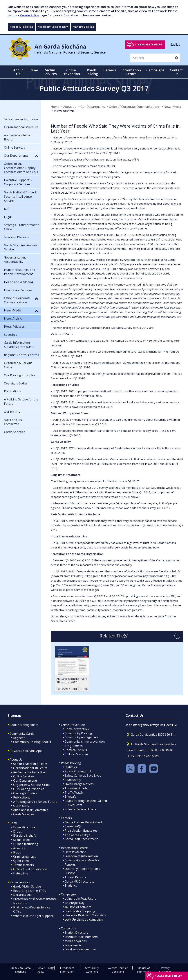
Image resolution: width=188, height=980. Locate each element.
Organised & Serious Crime (32, 785)
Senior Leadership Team (30, 764)
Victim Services (20, 882)
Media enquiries (76, 941)
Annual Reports (75, 877)
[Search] (152, 58)
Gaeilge (175, 44)
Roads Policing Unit (78, 771)
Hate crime (21, 873)
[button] (37, 156)
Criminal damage (25, 857)
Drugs (18, 831)
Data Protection (76, 852)
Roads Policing (71, 763)
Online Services (24, 776)
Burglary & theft (24, 835)
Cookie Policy (30, 15)
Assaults (19, 848)
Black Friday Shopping (80, 911)
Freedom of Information (81, 856)
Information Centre (74, 848)
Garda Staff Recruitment (81, 839)
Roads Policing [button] (92, 72)
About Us (70, 107)
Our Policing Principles (29, 789)
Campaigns (69, 894)
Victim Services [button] (50, 72)
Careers (66, 818)
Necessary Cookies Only (53, 27)
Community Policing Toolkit (32, 742)
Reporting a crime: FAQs (30, 891)
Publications (22, 797)
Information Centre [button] (131, 72)
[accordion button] (177, 636)
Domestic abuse (24, 827)
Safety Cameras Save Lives (83, 776)
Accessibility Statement (92, 970)
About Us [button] (18, 72)
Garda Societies (24, 814)
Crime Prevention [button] (71, 72)
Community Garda (22, 734)
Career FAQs (73, 826)
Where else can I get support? (34, 916)
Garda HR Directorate (79, 881)
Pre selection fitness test (82, 831)
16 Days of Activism (78, 907)
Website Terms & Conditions (118, 970)
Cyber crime (21, 861)
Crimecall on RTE (76, 750)
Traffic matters (23, 865)
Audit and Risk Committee (31, 810)
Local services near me (80, 949)
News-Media (172, 107)
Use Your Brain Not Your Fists (85, 915)
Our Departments (93, 107)
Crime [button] (33, 70)
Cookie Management (24, 725)
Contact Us (68, 928)
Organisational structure (30, 768)
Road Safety (73, 780)
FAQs (51, 968)
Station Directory (76, 933)
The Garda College (77, 835)
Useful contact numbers (81, 937)
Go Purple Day (75, 903)
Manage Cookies (83, 27)
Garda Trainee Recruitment (83, 822)
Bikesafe (71, 797)
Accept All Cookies (21, 27)
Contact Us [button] (176, 72)
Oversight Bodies (25, 793)
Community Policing (78, 733)
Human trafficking (26, 844)
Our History (21, 806)
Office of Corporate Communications (134, 107)
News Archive (64, 111)
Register (19, 738)
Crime (14, 823)
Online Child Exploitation (30, 869)
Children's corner (76, 754)
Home (55, 107)
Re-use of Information (144, 970)
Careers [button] (110, 70)
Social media (73, 945)
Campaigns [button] (155, 70)
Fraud (17, 852)
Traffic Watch (74, 792)
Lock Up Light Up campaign (84, 920)
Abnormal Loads (76, 788)
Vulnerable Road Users (80, 809)
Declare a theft (23, 895)
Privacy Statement (165, 970)
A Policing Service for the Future (35, 802)
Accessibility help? (149, 44)
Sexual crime (22, 840)
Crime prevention (77, 729)
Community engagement (82, 737)
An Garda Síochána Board (31, 772)
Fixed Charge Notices (79, 784)
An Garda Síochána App (26, 751)
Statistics (71, 767)
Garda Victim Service (27, 886)
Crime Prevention (73, 725)
